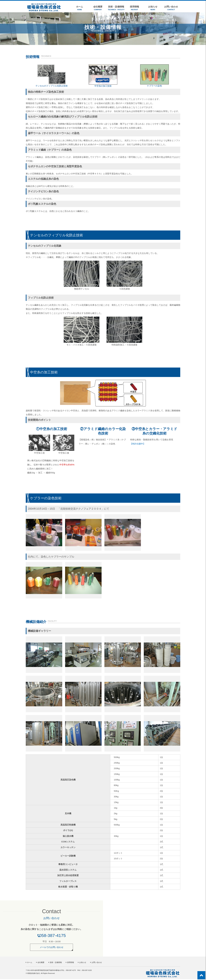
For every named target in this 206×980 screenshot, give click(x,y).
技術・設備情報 (116, 8)
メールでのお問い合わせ (52, 948)
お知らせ (153, 8)
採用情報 (134, 8)
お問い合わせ (171, 8)
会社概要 (98, 8)
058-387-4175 (52, 936)
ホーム (80, 8)
